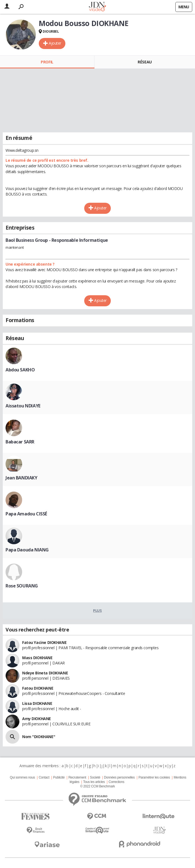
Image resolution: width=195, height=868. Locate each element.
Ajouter (55, 43)
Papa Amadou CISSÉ (26, 514)
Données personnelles (119, 777)
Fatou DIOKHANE (38, 688)
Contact (44, 777)
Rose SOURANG (22, 586)
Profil (47, 62)
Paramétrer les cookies (154, 777)
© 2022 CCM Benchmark (97, 786)
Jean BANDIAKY (21, 478)
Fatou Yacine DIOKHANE (44, 642)
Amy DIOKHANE (37, 719)
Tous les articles (94, 782)
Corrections (116, 782)
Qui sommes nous (22, 777)
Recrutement (77, 777)
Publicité (59, 777)
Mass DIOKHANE (37, 658)
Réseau (145, 62)
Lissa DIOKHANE (37, 703)
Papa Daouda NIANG (27, 550)
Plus (97, 610)
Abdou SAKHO (20, 370)
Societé (95, 777)
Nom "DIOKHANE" (39, 737)
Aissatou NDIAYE (23, 406)
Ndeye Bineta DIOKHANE (45, 673)
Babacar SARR (20, 442)
